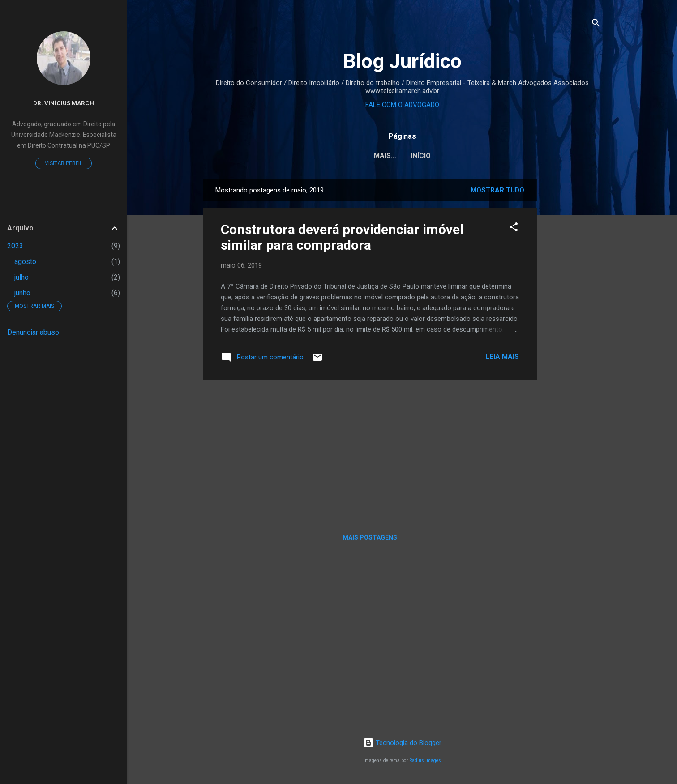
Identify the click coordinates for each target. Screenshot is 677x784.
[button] (514, 228)
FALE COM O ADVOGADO (402, 105)
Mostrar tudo (497, 190)
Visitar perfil (64, 163)
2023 (15, 246)
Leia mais (502, 357)
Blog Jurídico (402, 61)
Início (402, 156)
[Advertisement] (573, 314)
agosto (25, 262)
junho (22, 293)
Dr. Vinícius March (64, 103)
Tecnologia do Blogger (402, 743)
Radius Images (425, 761)
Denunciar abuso (33, 332)
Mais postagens (370, 537)
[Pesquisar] (596, 24)
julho (21, 277)
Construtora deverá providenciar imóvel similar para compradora (342, 237)
